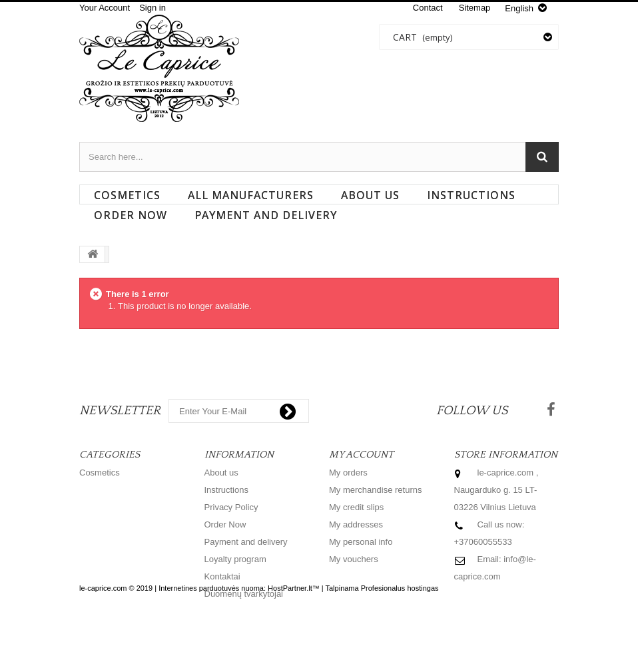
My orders (348, 473)
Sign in (153, 8)
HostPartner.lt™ (294, 638)
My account (361, 455)
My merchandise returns (375, 490)
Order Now (131, 215)
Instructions (471, 195)
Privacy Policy (231, 507)
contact (428, 8)
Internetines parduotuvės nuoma (211, 638)
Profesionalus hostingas (400, 638)
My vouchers (354, 559)
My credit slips (356, 507)
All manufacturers (251, 195)
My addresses (356, 524)
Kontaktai (222, 576)
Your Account (105, 8)
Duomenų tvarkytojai (244, 594)
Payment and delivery (266, 215)
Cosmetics (127, 195)
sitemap (475, 8)
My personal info (361, 542)
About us (370, 195)
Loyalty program (235, 559)
